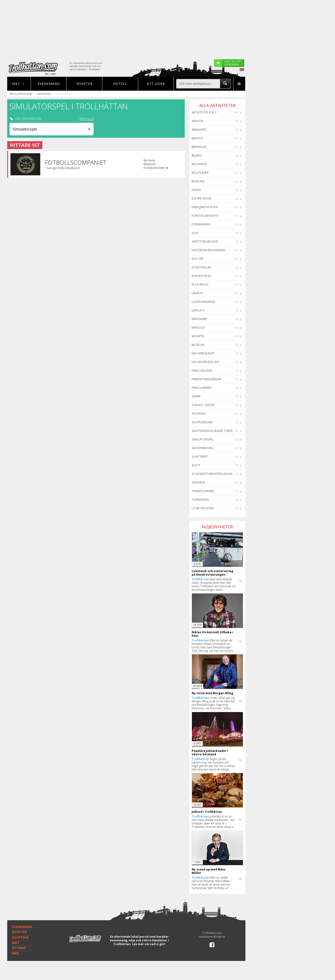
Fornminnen (201, 224)
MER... (17, 953)
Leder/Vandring (204, 302)
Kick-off (198, 259)
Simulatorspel (203, 439)
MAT (16, 943)
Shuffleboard (202, 422)
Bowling (198, 181)
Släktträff (200, 457)
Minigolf (198, 328)
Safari (196, 396)
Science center (203, 405)
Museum (198, 345)
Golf (195, 233)
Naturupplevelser (205, 362)
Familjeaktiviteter (205, 207)
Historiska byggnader (208, 250)
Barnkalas (199, 147)
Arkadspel (199, 130)
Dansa (196, 190)
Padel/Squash (202, 371)
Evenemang (49, 84)
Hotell (120, 84)
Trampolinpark (203, 491)
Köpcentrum (201, 276)
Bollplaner (200, 173)
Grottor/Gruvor (205, 242)
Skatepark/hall (203, 448)
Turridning (200, 500)
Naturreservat (203, 353)
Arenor (197, 121)
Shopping (199, 414)
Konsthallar (201, 267)
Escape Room (201, 198)
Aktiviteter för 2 (204, 112)
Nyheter (84, 84)
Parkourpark (202, 388)
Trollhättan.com (21, 94)
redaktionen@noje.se (212, 937)
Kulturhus (200, 285)
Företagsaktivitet (205, 216)
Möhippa (198, 336)
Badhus (197, 138)
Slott (196, 465)
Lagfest (197, 293)
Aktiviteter (44, 94)
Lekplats (198, 310)
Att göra (156, 84)
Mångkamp (199, 319)
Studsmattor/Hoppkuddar (212, 474)
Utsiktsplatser (203, 508)
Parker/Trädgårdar (206, 379)
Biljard (197, 155)
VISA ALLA (86, 119)
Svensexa (198, 482)
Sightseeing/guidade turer (212, 431)
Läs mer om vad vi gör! (149, 944)
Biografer (199, 164)
